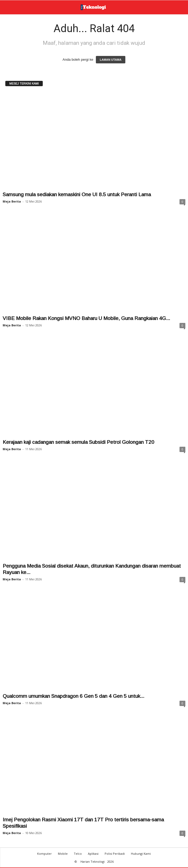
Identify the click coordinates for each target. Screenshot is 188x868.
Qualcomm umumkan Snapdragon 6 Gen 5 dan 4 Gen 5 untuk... (73, 697)
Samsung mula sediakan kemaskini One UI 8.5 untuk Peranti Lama (77, 195)
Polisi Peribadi (115, 854)
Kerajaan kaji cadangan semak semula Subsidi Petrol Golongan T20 (78, 443)
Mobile (63, 854)
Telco (78, 854)
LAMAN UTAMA (111, 60)
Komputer (44, 854)
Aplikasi (93, 854)
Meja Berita (12, 202)
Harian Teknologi (93, 862)
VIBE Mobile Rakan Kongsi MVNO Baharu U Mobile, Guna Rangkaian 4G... (86, 319)
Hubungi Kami (141, 854)
